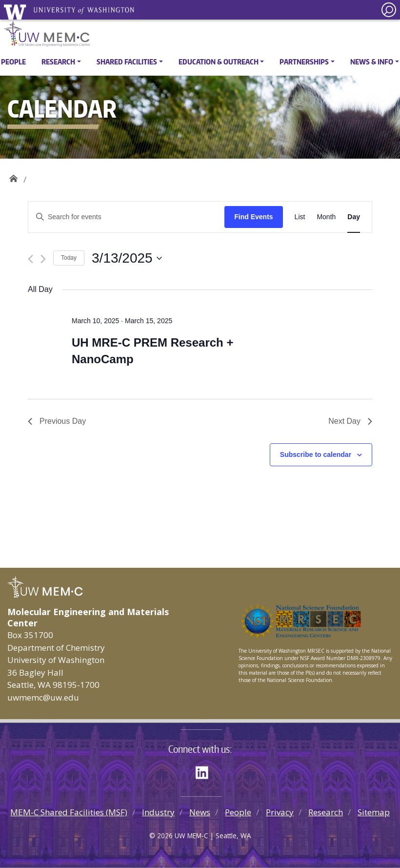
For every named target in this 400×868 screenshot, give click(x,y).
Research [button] (58, 62)
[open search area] (389, 10)
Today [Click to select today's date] (69, 258)
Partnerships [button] (304, 62)
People (13, 62)
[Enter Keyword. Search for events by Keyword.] (126, 217)
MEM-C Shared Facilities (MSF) (69, 812)
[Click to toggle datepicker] (127, 258)
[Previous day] (30, 259)
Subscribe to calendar (316, 455)
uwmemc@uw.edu (43, 697)
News (200, 812)
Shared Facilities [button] (127, 62)
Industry (158, 812)
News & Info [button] (372, 62)
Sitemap (374, 812)
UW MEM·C (13, 176)
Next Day (350, 421)
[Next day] (43, 259)
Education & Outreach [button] (219, 62)
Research (326, 812)
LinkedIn (205, 771)
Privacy (280, 812)
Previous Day (57, 421)
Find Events (253, 217)
